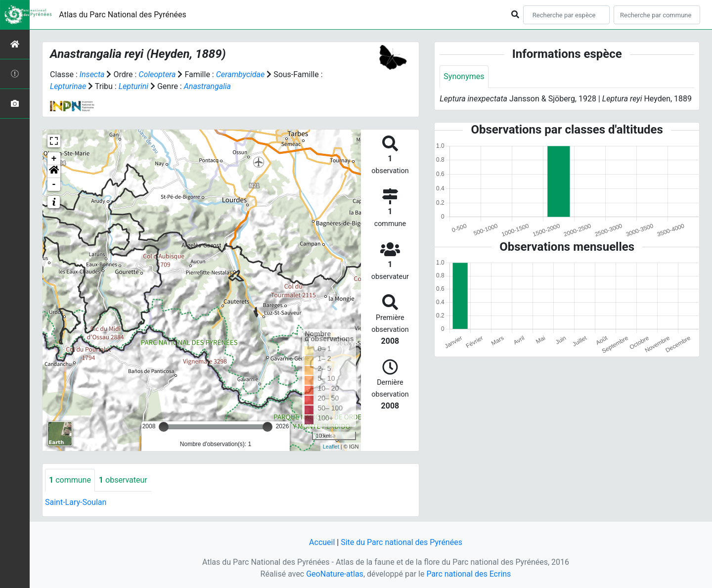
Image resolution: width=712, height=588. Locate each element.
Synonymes (464, 76)
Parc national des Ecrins (468, 574)
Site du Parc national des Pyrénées (401, 542)
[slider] (164, 427)
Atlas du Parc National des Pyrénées (123, 15)
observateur (123, 480)
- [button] (54, 184)
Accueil (322, 542)
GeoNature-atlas (335, 574)
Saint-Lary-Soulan (76, 502)
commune (70, 480)
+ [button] (54, 159)
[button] (54, 172)
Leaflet (331, 447)
